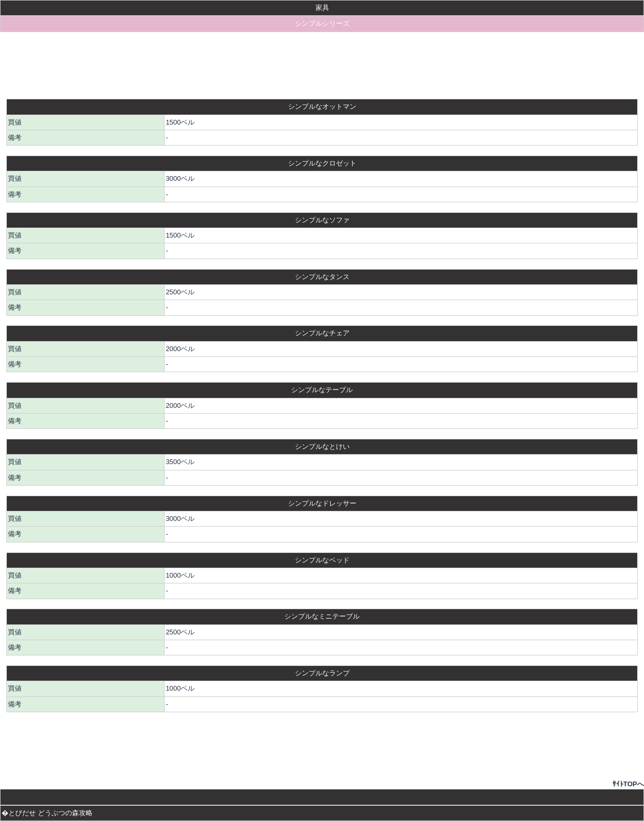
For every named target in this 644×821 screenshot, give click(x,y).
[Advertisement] (322, 65)
